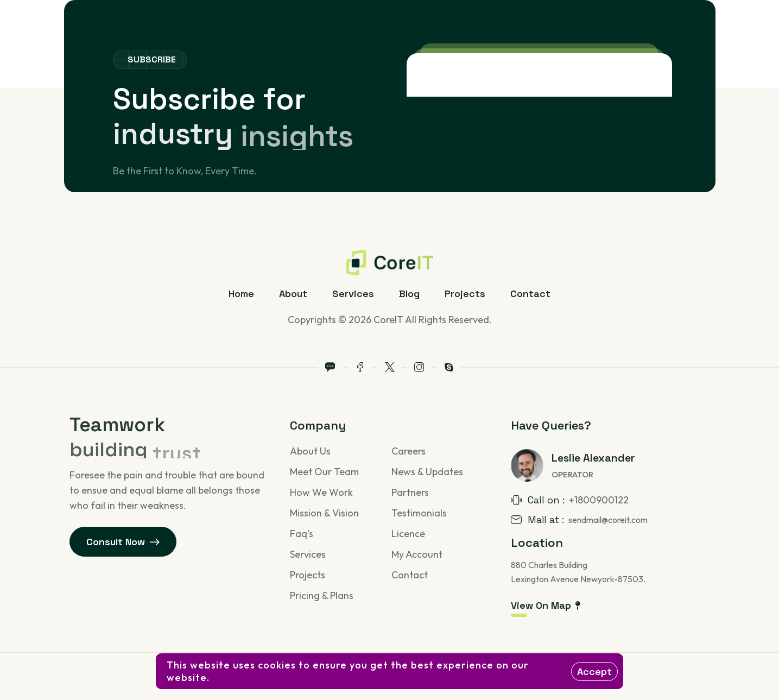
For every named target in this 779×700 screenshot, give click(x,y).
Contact (530, 294)
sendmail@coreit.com (608, 520)
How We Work (321, 492)
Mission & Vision (324, 513)
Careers (408, 451)
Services (353, 294)
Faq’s (302, 534)
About (293, 294)
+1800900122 (599, 500)
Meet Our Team (324, 472)
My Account (417, 554)
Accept (594, 671)
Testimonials (419, 513)
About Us (310, 451)
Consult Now (123, 542)
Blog (409, 294)
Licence (408, 534)
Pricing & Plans (322, 595)
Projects (465, 294)
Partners (410, 492)
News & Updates (427, 472)
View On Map (546, 605)
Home (241, 294)
